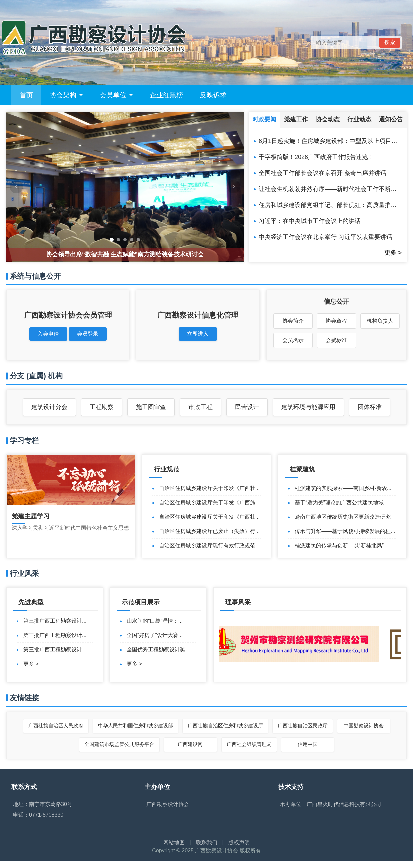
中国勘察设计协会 (364, 725)
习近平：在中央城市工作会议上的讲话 (310, 221)
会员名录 (293, 340)
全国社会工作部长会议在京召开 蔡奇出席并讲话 (322, 173)
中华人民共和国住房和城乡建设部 (136, 725)
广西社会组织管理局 (249, 744)
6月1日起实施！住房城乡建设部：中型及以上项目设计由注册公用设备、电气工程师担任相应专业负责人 (330, 141)
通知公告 (391, 119)
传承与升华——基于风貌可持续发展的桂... (345, 531)
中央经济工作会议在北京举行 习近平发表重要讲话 (325, 237)
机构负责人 (380, 321)
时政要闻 (264, 119)
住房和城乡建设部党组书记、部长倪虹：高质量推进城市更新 (330, 205)
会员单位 (116, 95)
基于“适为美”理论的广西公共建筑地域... (341, 502)
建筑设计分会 (49, 407)
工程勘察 (102, 407)
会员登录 (88, 334)
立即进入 (198, 334)
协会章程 (336, 321)
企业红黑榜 (166, 95)
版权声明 (239, 842)
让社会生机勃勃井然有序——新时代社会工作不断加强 (330, 189)
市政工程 (200, 407)
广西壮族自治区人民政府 (56, 725)
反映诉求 (213, 95)
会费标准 (336, 340)
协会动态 (328, 119)
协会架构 (66, 95)
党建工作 (296, 119)
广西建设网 (190, 744)
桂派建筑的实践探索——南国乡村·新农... (343, 488)
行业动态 (359, 119)
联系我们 (206, 842)
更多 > (393, 253)
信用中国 (308, 744)
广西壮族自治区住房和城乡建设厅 (225, 725)
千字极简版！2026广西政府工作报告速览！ (316, 157)
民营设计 (247, 407)
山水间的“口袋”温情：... (155, 621)
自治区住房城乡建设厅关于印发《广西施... (209, 502)
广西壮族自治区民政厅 (303, 725)
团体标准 (370, 407)
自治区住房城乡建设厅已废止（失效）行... (209, 531)
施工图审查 (151, 407)
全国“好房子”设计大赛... (155, 635)
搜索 (390, 42)
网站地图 (174, 842)
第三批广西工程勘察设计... (55, 621)
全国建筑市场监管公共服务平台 (119, 744)
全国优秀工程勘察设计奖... (158, 649)
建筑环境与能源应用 (308, 407)
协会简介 (293, 321)
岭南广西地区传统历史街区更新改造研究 (343, 517)
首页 (26, 95)
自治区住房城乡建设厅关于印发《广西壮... (209, 488)
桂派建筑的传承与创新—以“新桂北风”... (341, 545)
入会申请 (48, 334)
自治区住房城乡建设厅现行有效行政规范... (209, 545)
